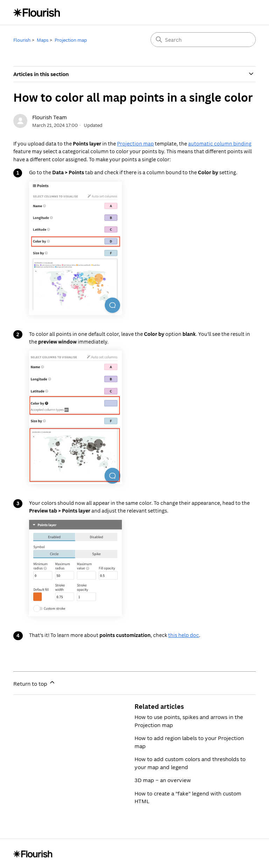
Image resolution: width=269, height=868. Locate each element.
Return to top (35, 683)
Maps (43, 40)
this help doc (184, 635)
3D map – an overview (163, 780)
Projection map (71, 40)
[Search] (203, 40)
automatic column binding (220, 144)
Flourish (22, 40)
